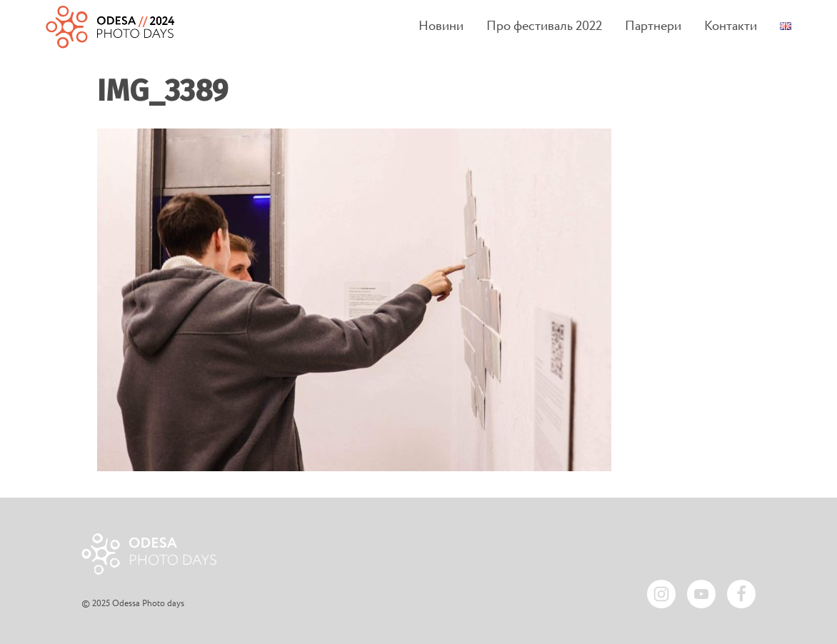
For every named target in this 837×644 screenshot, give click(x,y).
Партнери (653, 27)
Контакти (731, 27)
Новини (441, 27)
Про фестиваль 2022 (544, 27)
